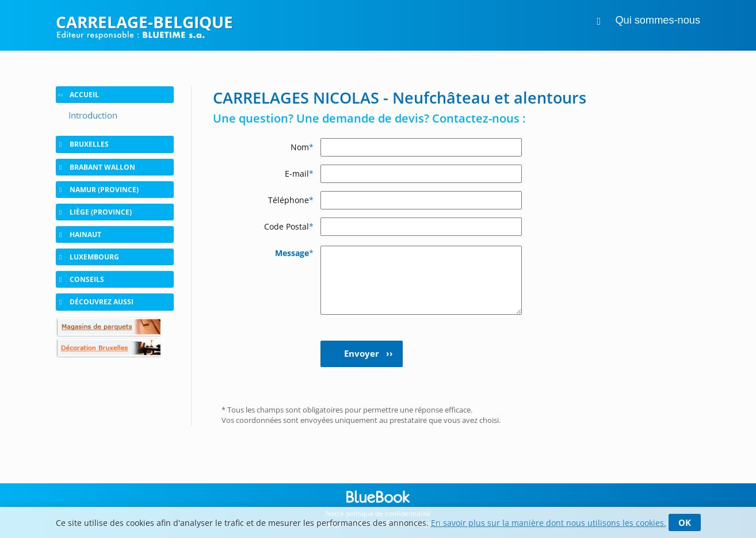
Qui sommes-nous (658, 20)
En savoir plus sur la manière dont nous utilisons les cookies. (549, 523)
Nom (302, 147)
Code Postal (289, 226)
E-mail (299, 173)
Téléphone (291, 200)
